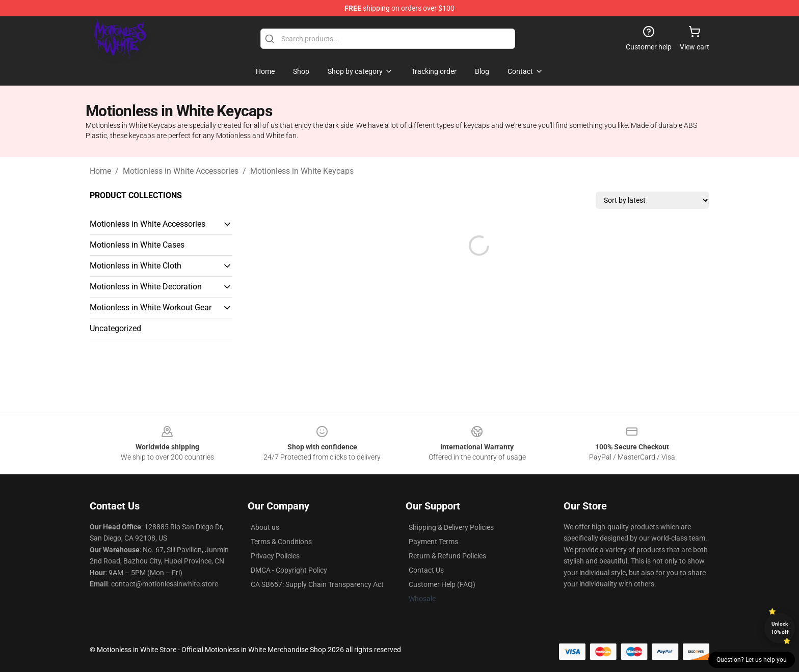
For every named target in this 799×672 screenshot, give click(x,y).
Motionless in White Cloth (136, 266)
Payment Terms (433, 542)
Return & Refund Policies (447, 556)
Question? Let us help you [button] (752, 660)
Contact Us (426, 570)
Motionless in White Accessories (181, 171)
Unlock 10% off (780, 628)
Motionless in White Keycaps (302, 171)
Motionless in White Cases (137, 245)
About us (265, 527)
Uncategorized (115, 328)
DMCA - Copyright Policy (289, 570)
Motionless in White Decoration (146, 287)
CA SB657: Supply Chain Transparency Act (317, 584)
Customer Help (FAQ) (442, 584)
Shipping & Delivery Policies (451, 527)
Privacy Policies (275, 556)
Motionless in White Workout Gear (151, 307)
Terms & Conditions (281, 542)
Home (100, 171)
